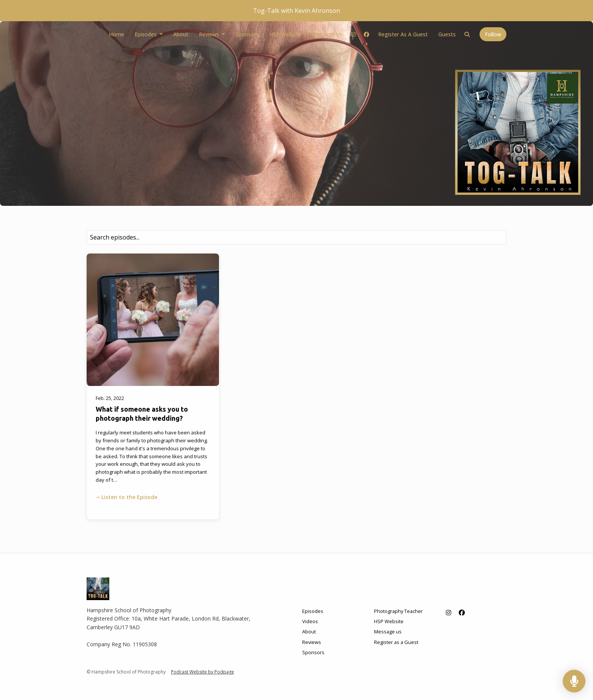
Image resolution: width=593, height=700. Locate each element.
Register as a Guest (403, 34)
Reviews (210, 34)
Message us (327, 34)
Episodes (146, 34)
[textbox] (296, 237)
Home (116, 34)
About (181, 34)
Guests (447, 34)
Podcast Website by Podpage (203, 672)
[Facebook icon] (462, 613)
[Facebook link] (366, 34)
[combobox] (296, 237)
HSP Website (285, 34)
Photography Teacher (398, 611)
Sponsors (247, 34)
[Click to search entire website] (467, 34)
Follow (493, 34)
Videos (310, 621)
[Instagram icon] (449, 613)
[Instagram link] (354, 34)
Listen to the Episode (127, 497)
